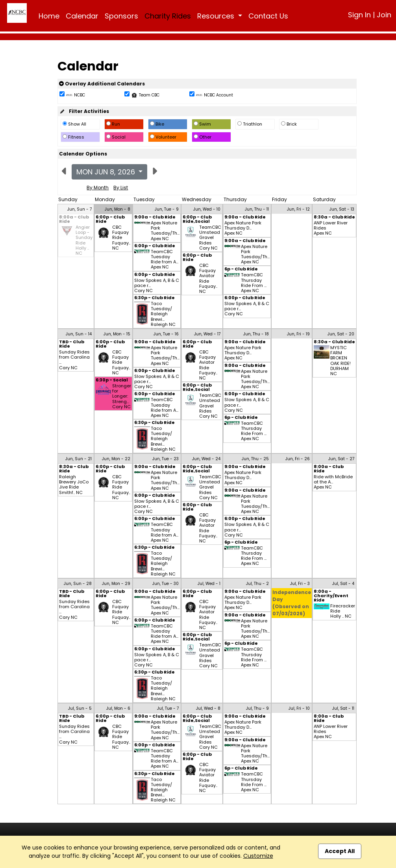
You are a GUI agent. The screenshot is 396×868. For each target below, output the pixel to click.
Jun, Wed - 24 (206, 459)
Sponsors (121, 16)
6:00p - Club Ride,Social (197, 220)
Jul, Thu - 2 (257, 584)
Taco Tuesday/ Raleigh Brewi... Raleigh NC (163, 314)
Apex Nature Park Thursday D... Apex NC (243, 228)
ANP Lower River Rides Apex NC (331, 228)
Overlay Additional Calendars (102, 84)
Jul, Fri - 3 (300, 584)
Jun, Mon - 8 (118, 209)
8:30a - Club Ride (334, 217)
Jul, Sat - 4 (343, 584)
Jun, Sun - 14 (79, 334)
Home (49, 16)
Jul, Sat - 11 (343, 708)
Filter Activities (84, 111)
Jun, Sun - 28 (78, 584)
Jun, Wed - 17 (207, 334)
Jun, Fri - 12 (298, 209)
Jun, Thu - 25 (255, 459)
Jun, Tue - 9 (167, 209)
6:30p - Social (112, 380)
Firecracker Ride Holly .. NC (343, 611)
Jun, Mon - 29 (116, 584)
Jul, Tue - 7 (168, 708)
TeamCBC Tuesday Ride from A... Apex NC (165, 260)
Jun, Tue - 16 (166, 334)
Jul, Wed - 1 (209, 584)
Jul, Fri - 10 (299, 708)
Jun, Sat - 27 (341, 459)
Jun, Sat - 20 (341, 334)
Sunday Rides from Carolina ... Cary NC (74, 360)
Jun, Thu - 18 (256, 334)
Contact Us (268, 16)
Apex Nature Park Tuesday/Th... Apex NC (165, 231)
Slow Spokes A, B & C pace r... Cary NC (157, 286)
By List (121, 188)
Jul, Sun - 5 (80, 708)
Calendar (82, 16)
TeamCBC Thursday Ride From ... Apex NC (254, 283)
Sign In (359, 15)
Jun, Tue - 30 (166, 584)
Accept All (340, 851)
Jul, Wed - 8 (208, 708)
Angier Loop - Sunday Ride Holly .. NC (84, 240)
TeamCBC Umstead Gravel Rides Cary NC (210, 238)
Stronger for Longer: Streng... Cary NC (122, 396)
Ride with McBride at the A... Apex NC (333, 482)
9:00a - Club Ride (155, 217)
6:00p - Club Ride (110, 220)
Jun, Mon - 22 (116, 459)
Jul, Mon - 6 (118, 708)
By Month (98, 188)
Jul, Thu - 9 (257, 708)
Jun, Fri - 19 (298, 334)
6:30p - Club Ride (155, 298)
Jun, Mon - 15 (117, 334)
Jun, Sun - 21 (79, 459)
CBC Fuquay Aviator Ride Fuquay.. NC (208, 279)
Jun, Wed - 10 (207, 209)
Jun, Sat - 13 (342, 209)
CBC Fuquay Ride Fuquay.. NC (121, 238)
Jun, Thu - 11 (257, 209)
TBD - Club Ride (72, 344)
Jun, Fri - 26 (298, 459)
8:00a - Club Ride (74, 220)
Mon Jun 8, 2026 (107, 172)
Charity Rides (168, 16)
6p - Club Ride (241, 269)
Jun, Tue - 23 (166, 459)
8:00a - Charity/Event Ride (331, 596)
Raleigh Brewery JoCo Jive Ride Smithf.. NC (74, 485)
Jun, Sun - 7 (80, 209)
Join (384, 15)
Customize (258, 856)
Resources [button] (217, 16)
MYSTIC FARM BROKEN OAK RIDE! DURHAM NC (340, 361)
